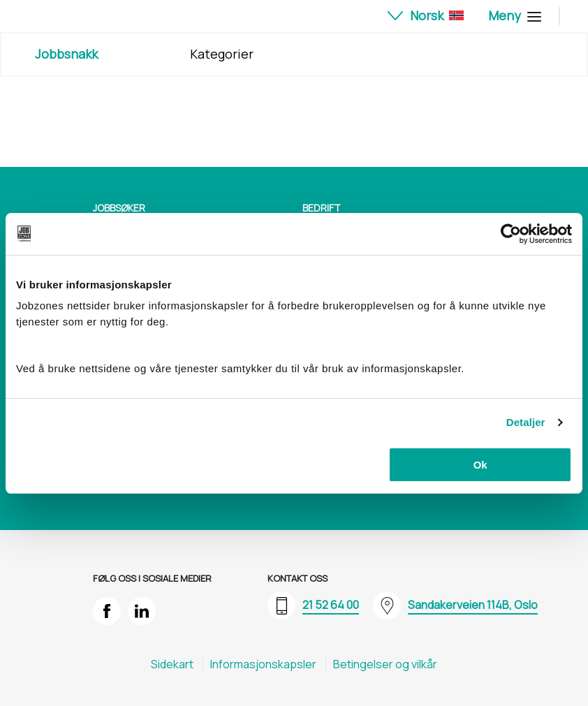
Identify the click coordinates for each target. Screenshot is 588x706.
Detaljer (526, 422)
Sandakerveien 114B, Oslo (473, 605)
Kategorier (222, 54)
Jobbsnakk (66, 54)
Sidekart (172, 664)
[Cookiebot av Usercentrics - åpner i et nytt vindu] (511, 234)
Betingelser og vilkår (385, 664)
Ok (480, 465)
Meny (513, 15)
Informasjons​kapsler (263, 664)
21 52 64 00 (331, 605)
